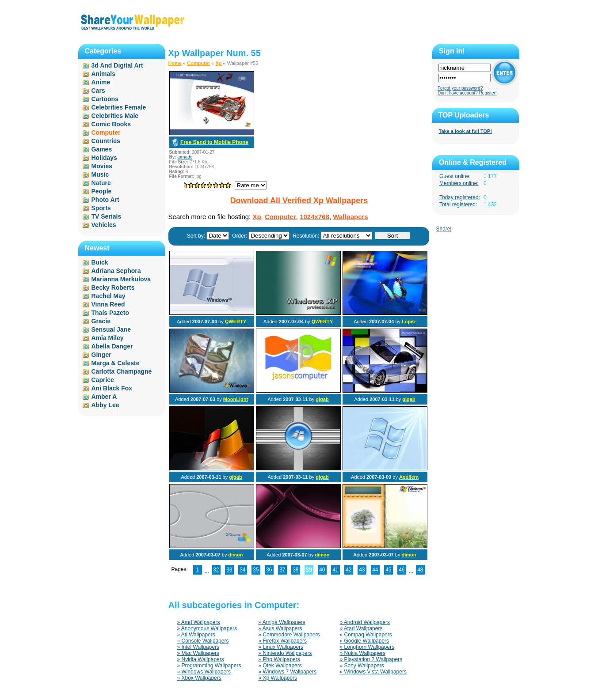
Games (102, 149)
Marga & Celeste (116, 363)
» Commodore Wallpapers (289, 635)
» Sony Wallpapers (362, 666)
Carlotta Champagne (122, 371)
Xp (218, 63)
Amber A (104, 397)
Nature (101, 183)
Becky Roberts (113, 288)
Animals (103, 74)
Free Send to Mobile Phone (214, 142)
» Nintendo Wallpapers (285, 653)
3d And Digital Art (117, 65)
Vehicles (104, 225)
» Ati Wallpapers (196, 635)
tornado (185, 157)
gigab (322, 399)
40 (322, 570)
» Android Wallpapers (365, 622)
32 (216, 570)
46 (402, 570)
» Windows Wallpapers (204, 672)
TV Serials (107, 216)
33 (229, 570)
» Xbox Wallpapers (199, 678)
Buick (100, 262)
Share (443, 229)
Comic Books (111, 124)
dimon (235, 555)
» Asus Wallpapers (280, 628)
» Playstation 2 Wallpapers (371, 659)
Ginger (101, 355)
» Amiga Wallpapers (282, 622)
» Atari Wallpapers (361, 628)
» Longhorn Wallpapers (367, 647)
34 (242, 570)
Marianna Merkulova (121, 279)
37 (282, 570)
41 (335, 570)
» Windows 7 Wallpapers (288, 672)
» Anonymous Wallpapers (207, 628)
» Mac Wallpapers (198, 653)
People (102, 191)
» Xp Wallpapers (278, 678)
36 (269, 570)
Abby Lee (105, 405)
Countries (106, 141)
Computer (198, 63)
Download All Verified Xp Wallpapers (299, 201)
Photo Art (105, 200)
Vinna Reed (108, 304)
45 (388, 570)
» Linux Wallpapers (281, 647)
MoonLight (236, 399)
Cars (98, 91)
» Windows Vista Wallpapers (373, 672)
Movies (102, 166)
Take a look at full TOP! (466, 131)
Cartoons (105, 99)
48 (420, 570)
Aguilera (409, 477)
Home (175, 63)
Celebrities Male (115, 116)
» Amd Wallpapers (199, 622)
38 (295, 570)
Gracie (101, 321)
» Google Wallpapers (365, 641)
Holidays (104, 158)
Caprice (103, 380)
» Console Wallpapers (203, 641)
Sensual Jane (111, 329)
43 (362, 570)
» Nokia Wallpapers (363, 653)
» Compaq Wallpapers (366, 635)
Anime (101, 82)
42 (349, 570)
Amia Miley (108, 338)
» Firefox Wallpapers (283, 641)
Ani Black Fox (112, 388)
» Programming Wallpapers (209, 666)
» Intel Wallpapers (198, 647)
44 (375, 570)
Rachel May (109, 296)
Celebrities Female (119, 107)
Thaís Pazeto (110, 313)
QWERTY (236, 322)
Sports (101, 208)
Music (100, 174)
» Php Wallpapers (279, 659)
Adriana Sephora (116, 271)
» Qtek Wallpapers (280, 666)
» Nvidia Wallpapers (201, 659)
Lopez (409, 322)
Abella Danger (112, 346)
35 (256, 570)
